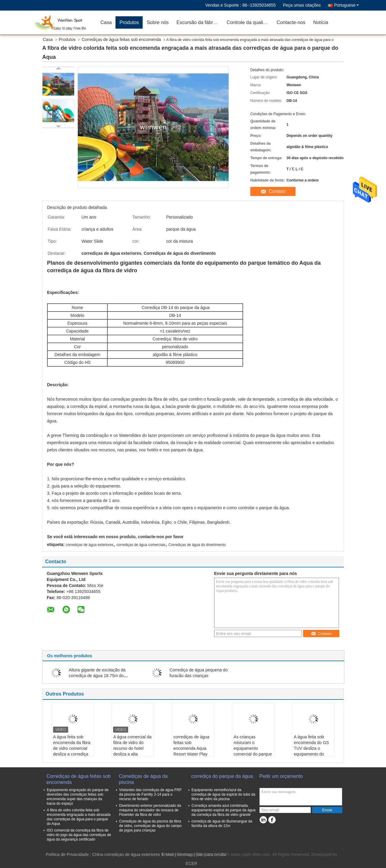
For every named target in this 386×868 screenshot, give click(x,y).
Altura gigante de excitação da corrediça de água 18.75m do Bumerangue (97, 676)
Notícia (321, 22)
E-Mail (168, 854)
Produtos (129, 22)
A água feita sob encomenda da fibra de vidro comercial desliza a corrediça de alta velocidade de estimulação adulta (72, 754)
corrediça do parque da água (222, 776)
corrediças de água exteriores (90, 545)
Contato (277, 191)
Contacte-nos (291, 22)
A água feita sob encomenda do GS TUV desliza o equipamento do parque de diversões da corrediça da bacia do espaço (313, 754)
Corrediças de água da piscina (143, 779)
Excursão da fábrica (198, 22)
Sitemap (185, 854)
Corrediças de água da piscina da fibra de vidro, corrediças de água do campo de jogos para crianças (150, 826)
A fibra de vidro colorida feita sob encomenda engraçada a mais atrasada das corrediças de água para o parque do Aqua (79, 817)
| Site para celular (210, 854)
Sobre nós (158, 22)
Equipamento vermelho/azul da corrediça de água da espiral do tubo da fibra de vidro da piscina (223, 794)
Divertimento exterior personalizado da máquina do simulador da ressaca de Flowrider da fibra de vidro (150, 810)
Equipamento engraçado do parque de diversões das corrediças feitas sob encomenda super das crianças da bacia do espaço (78, 797)
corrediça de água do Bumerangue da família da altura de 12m (222, 824)
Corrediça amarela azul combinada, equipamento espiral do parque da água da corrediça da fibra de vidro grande (223, 810)
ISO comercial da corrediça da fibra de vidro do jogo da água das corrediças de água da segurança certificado (79, 835)
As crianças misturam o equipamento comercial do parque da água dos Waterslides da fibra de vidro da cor (253, 754)
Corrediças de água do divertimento (197, 545)
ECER (192, 863)
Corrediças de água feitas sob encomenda (121, 39)
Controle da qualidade (250, 22)
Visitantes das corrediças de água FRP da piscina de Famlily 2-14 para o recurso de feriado (150, 794)
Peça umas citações (302, 5)
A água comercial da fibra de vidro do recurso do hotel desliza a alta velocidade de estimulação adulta (132, 751)
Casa (106, 22)
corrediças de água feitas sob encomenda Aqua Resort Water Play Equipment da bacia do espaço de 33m (192, 751)
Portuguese (346, 5)
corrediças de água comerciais (141, 545)
